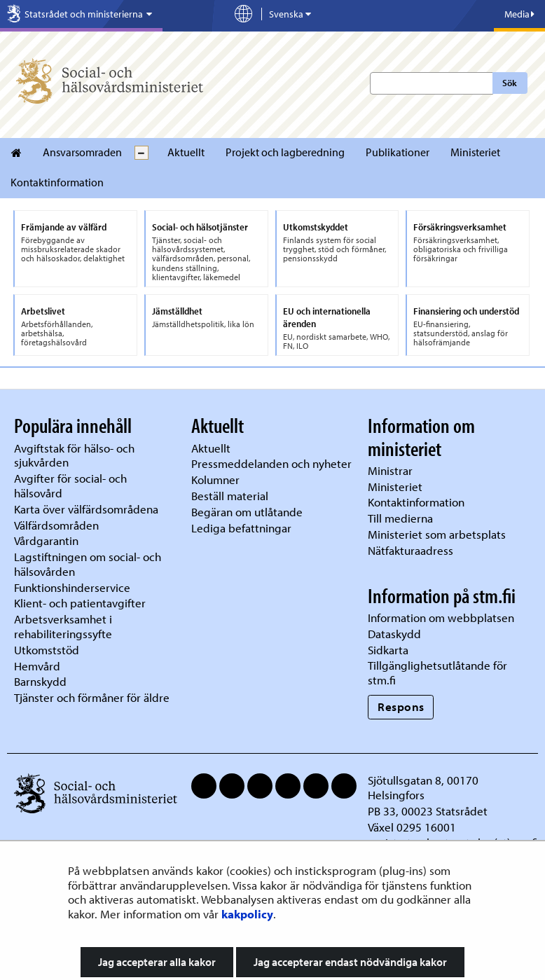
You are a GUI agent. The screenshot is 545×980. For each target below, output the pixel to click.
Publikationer (398, 152)
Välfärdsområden (56, 525)
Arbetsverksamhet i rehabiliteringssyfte (64, 626)
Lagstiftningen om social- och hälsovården (88, 564)
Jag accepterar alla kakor (157, 962)
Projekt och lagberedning (285, 152)
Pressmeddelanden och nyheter (271, 463)
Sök (510, 83)
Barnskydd (40, 681)
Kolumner (215, 479)
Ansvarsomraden (82, 152)
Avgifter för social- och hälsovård (70, 485)
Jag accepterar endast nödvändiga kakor (350, 962)
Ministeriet (475, 152)
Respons (401, 706)
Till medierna (400, 518)
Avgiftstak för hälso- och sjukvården (74, 455)
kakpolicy (247, 914)
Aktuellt (186, 152)
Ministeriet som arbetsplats (437, 534)
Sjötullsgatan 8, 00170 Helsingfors (423, 787)
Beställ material (230, 496)
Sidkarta (388, 650)
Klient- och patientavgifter (80, 603)
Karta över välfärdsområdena (86, 509)
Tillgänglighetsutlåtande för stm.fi (437, 672)
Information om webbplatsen (441, 617)
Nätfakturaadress (411, 550)
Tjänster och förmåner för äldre (92, 697)
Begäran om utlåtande (247, 512)
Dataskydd (394, 634)
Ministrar (390, 470)
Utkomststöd (47, 650)
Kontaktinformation (57, 182)
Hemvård (37, 666)
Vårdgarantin (46, 540)
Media (519, 14)
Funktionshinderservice (72, 587)
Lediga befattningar (241, 528)
